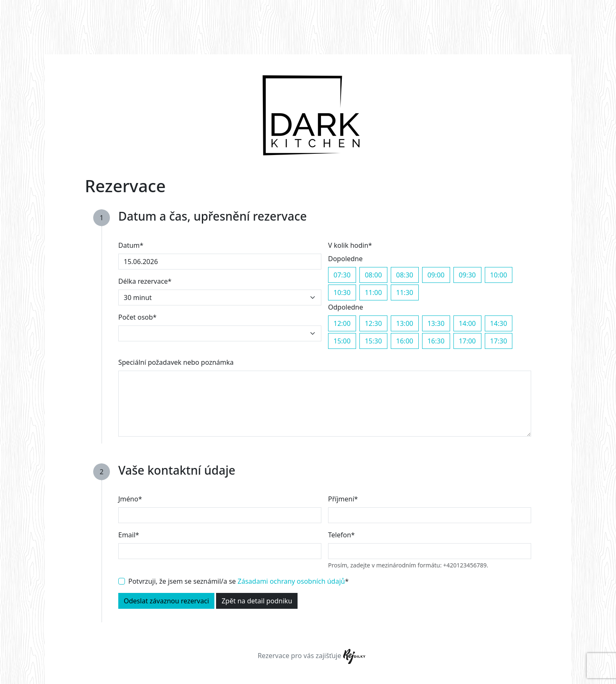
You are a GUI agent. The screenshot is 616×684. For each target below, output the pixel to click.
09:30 (467, 275)
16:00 (405, 341)
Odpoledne (346, 307)
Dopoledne (345, 259)
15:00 (342, 341)
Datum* (131, 245)
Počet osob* (137, 317)
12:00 (342, 323)
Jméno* (130, 499)
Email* (129, 535)
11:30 (405, 292)
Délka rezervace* (145, 281)
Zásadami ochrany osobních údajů (291, 581)
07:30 (342, 275)
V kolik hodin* (350, 245)
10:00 (499, 275)
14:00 (467, 323)
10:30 (342, 292)
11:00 (373, 292)
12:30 (373, 323)
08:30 (405, 275)
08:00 (373, 275)
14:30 (499, 323)
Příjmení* (343, 499)
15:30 (373, 341)
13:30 (436, 323)
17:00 (467, 341)
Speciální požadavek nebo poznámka (176, 362)
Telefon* (341, 535)
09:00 (436, 275)
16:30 (436, 341)
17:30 (499, 341)
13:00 (405, 323)
